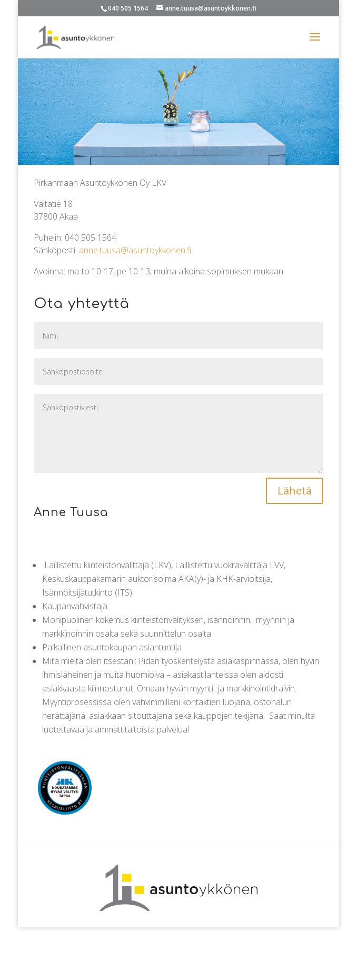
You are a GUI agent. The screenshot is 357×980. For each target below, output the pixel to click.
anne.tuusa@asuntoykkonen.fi (135, 250)
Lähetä (295, 491)
